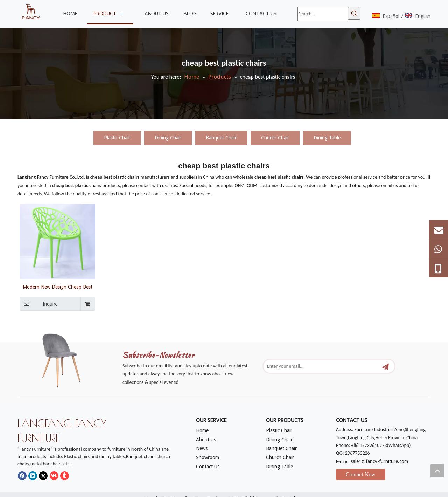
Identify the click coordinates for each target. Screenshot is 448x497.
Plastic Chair (117, 138)
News (202, 448)
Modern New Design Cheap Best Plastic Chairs (58, 287)
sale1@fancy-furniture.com (379, 461)
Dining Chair (168, 138)
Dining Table (327, 138)
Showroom (208, 457)
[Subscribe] (386, 366)
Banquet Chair (221, 138)
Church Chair (275, 138)
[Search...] (323, 14)
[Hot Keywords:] (354, 13)
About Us (206, 440)
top (437, 471)
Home (202, 430)
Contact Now (361, 474)
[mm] (66, 358)
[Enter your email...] (321, 366)
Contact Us (208, 467)
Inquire (39, 304)
